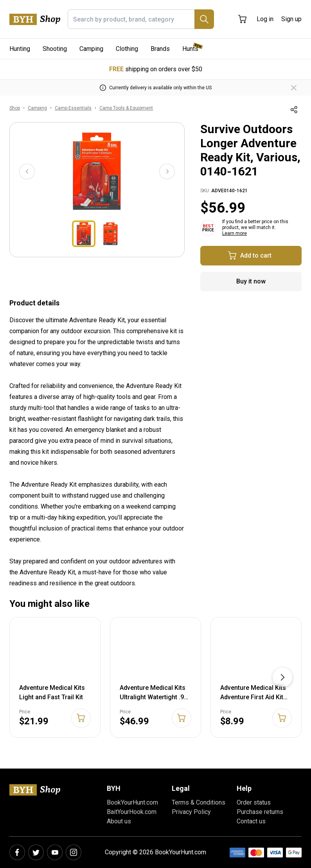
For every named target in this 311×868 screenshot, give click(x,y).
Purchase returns (260, 812)
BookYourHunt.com (132, 802)
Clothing (127, 49)
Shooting (55, 49)
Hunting (20, 49)
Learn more (235, 233)
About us (119, 821)
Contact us (251, 821)
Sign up (291, 19)
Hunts (190, 49)
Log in (265, 19)
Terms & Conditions (199, 802)
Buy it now (251, 281)
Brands (160, 49)
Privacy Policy (191, 812)
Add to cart (250, 256)
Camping (91, 49)
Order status (254, 802)
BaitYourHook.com (132, 812)
